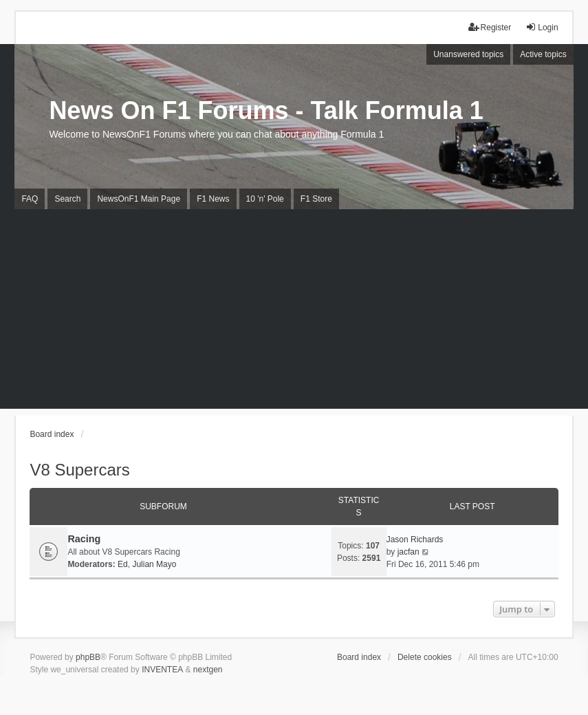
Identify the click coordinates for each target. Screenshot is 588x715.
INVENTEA (162, 670)
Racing (84, 539)
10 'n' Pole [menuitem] (265, 199)
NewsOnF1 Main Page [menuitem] (139, 199)
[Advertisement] (294, 312)
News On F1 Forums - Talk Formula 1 (266, 110)
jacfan (409, 552)
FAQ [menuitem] (30, 199)
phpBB (88, 657)
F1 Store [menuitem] (316, 199)
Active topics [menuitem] (543, 54)
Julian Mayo (154, 564)
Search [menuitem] (67, 199)
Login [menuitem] (542, 27)
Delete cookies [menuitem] (425, 657)
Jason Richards (415, 540)
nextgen (208, 670)
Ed (123, 564)
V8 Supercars (79, 470)
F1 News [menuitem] (213, 199)
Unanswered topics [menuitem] (468, 54)
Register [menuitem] (490, 27)
